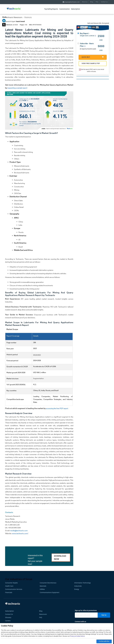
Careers (8, 621)
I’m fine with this (104, 641)
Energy (77, 589)
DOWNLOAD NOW (60, 558)
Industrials (78, 586)
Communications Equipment (50, 592)
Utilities (42, 589)
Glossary (8, 617)
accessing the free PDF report (57, 408)
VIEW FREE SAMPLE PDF (91, 63)
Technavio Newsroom (14, 17)
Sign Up (104, 615)
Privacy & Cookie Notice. (77, 636)
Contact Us (9, 614)
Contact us (104, 2)
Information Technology (82, 583)
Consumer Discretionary (48, 583)
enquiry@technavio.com (71, 2)
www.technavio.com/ (20, 533)
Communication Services (14, 589)
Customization (65, 9)
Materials (28, 17)
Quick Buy (93, 57)
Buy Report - (88, 35)
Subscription (75, 9)
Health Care (9, 586)
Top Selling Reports (51, 9)
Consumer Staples (11, 583)
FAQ (97, 2)
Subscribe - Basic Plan (87, 45)
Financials (9, 592)
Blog (92, 2)
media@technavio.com (19, 531)
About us (85, 2)
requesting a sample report (17, 88)
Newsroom (44, 614)
